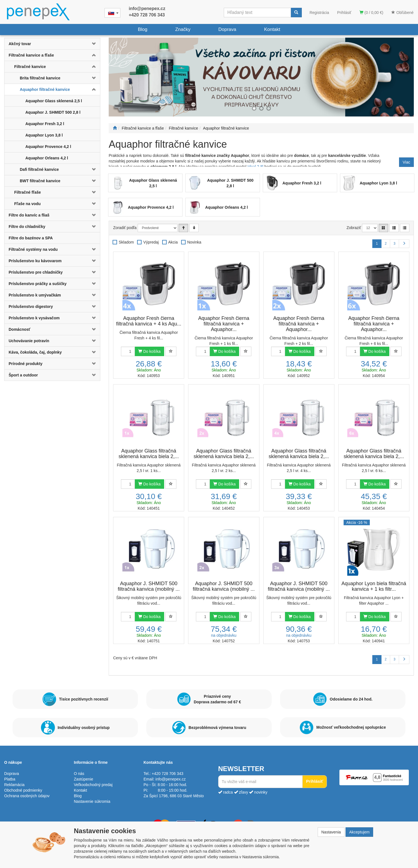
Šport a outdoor (23, 375)
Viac (406, 162)
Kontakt (272, 29)
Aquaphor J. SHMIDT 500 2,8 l (53, 112)
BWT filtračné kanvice (40, 181)
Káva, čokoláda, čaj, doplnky (35, 352)
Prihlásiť (344, 13)
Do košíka (149, 351)
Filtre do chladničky (27, 227)
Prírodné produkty (25, 364)
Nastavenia (331, 832)
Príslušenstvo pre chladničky (36, 272)
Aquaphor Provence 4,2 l (48, 147)
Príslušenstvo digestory (31, 307)
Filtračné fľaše (28, 192)
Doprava (227, 29)
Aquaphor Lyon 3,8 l (44, 135)
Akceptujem (359, 832)
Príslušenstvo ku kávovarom (35, 261)
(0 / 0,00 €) (371, 13)
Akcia (173, 242)
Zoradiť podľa (125, 228)
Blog (143, 29)
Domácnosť (20, 329)
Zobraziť (354, 228)
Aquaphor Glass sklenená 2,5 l (54, 101)
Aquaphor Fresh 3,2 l (45, 124)
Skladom (126, 242)
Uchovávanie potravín (29, 341)
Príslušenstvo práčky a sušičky (38, 284)
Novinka (194, 242)
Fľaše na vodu (27, 204)
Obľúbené (402, 13)
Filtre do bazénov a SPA (31, 238)
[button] (92, 44)
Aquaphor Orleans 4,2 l (47, 158)
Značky (183, 29)
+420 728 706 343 (147, 15)
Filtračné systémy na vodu (33, 249)
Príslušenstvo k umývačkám (35, 295)
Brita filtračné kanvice (40, 78)
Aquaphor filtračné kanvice (45, 89)
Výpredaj (151, 242)
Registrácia (319, 13)
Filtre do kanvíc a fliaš (29, 215)
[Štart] (115, 128)
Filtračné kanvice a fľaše (31, 55)
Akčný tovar (20, 44)
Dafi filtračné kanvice (39, 169)
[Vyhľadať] (296, 13)
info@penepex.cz (147, 8)
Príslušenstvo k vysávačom (34, 318)
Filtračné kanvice (30, 67)
